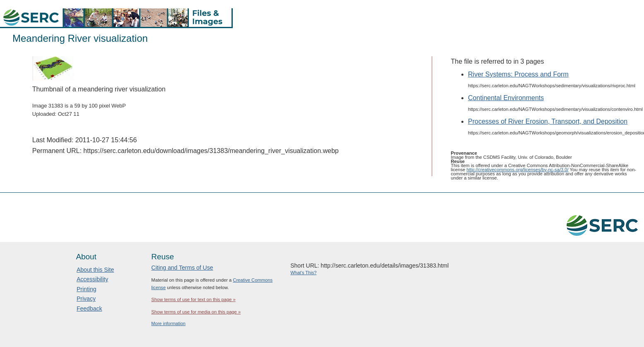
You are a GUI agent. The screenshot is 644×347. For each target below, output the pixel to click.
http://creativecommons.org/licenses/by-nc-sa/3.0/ (517, 170)
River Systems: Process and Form (518, 74)
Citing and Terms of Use (182, 268)
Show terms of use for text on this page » (193, 299)
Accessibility (92, 279)
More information (168, 323)
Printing (86, 289)
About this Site (95, 270)
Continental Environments (506, 98)
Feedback (89, 309)
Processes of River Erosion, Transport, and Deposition (548, 121)
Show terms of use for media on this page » (196, 312)
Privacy (86, 299)
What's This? (303, 273)
